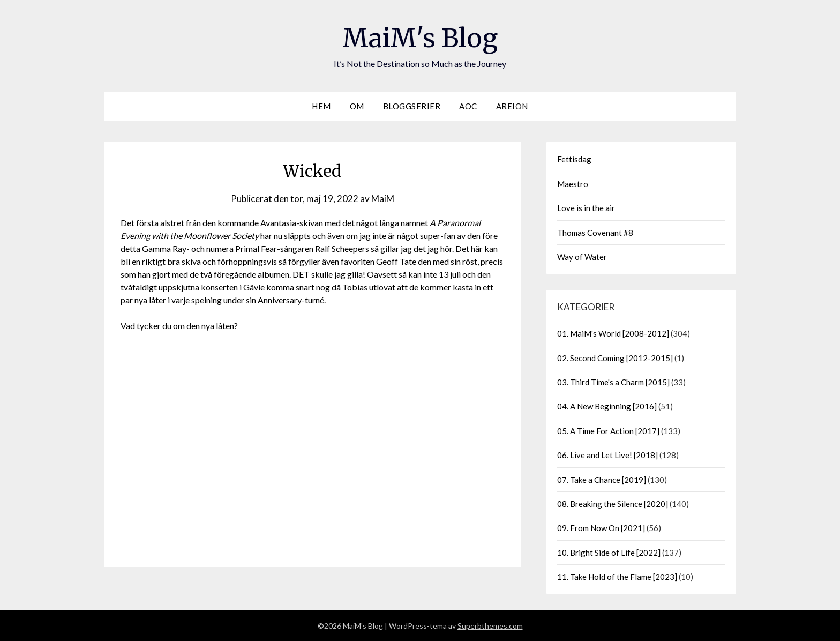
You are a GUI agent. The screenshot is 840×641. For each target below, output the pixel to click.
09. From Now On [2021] (601, 528)
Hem (321, 106)
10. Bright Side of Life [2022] (609, 553)
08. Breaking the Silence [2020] (613, 504)
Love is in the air (586, 208)
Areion (512, 106)
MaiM (383, 199)
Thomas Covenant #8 (595, 233)
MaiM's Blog (420, 38)
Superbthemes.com (490, 626)
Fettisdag (574, 159)
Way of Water (582, 257)
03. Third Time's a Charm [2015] (613, 382)
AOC (468, 106)
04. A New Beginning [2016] (607, 406)
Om (357, 106)
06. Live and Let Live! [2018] (607, 455)
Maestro (573, 184)
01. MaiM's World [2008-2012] (613, 333)
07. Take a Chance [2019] (602, 480)
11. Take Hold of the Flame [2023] (617, 577)
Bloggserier (412, 106)
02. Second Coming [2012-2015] (615, 358)
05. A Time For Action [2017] (608, 431)
